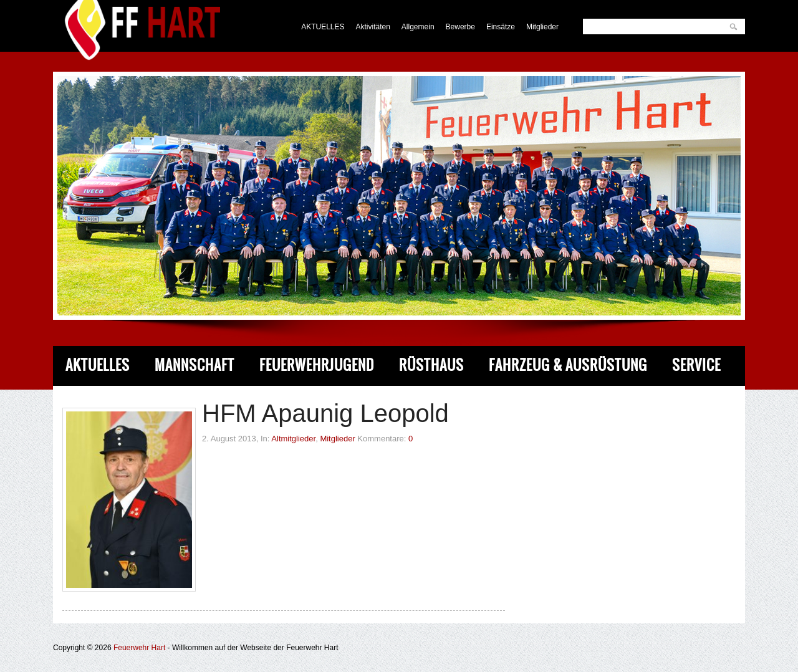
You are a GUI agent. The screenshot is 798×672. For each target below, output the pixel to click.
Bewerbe (460, 27)
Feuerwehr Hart (139, 648)
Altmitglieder (293, 439)
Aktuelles (98, 365)
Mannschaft (195, 365)
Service (696, 365)
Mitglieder (542, 27)
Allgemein (418, 27)
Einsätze (501, 27)
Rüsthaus (431, 365)
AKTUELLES (323, 27)
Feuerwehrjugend (317, 365)
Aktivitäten (373, 27)
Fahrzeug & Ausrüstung (568, 365)
